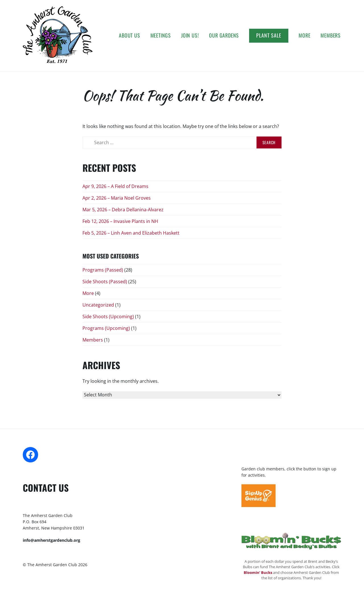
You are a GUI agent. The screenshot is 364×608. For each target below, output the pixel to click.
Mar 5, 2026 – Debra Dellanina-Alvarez (123, 210)
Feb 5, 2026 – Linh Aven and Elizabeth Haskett (131, 233)
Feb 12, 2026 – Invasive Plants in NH (120, 221)
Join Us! (190, 35)
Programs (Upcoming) (106, 328)
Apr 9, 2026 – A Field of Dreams (115, 186)
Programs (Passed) (103, 270)
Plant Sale (269, 35)
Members (331, 35)
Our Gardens (224, 35)
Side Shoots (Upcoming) (108, 317)
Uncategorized (98, 305)
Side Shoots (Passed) (105, 282)
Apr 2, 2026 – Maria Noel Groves (117, 198)
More (304, 35)
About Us (129, 35)
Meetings (161, 35)
